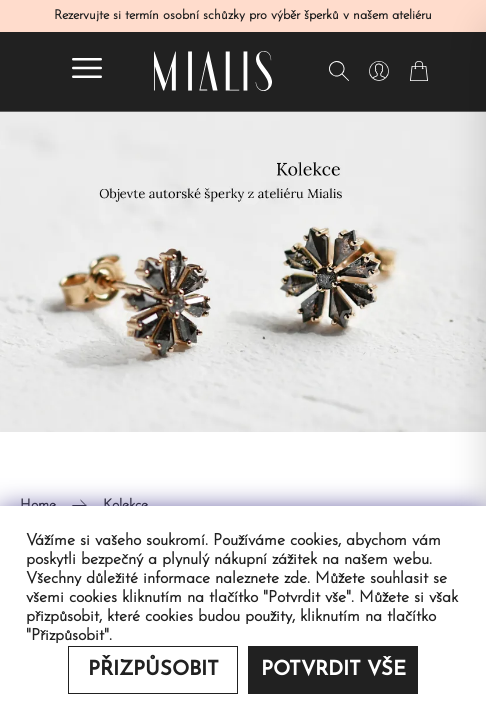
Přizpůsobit (153, 670)
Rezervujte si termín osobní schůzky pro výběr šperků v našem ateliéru (243, 15)
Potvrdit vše (333, 670)
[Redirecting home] (213, 71)
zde (295, 579)
